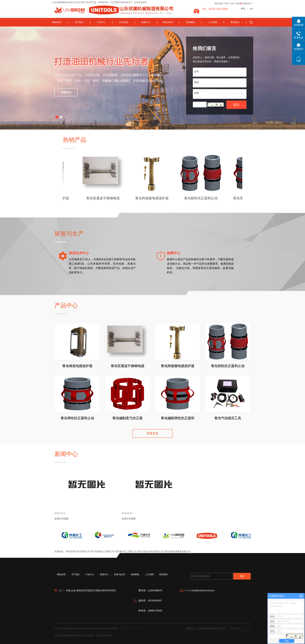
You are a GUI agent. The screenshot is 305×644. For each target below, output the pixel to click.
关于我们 (79, 22)
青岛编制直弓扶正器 (127, 418)
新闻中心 (146, 22)
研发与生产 (168, 22)
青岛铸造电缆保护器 (77, 366)
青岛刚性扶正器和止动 (202, 198)
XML (232, 4)
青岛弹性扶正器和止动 (77, 418)
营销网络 (190, 22)
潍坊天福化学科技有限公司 (151, 551)
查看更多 (153, 433)
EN (252, 9)
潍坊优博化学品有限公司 (78, 551)
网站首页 (57, 22)
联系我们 (235, 22)
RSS (226, 4)
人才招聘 (213, 22)
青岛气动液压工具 (228, 418)
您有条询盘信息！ (244, 4)
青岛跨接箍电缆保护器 (153, 198)
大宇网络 (246, 628)
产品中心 (101, 22)
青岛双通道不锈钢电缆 (104, 198)
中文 (243, 9)
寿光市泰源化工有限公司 (103, 551)
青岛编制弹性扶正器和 (178, 418)
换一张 (217, 105)
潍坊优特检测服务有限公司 (177, 551)
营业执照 (246, 632)
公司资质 (124, 22)
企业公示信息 (62, 518)
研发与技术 (120, 574)
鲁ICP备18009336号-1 (132, 628)
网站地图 (219, 4)
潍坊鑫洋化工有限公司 (126, 551)
